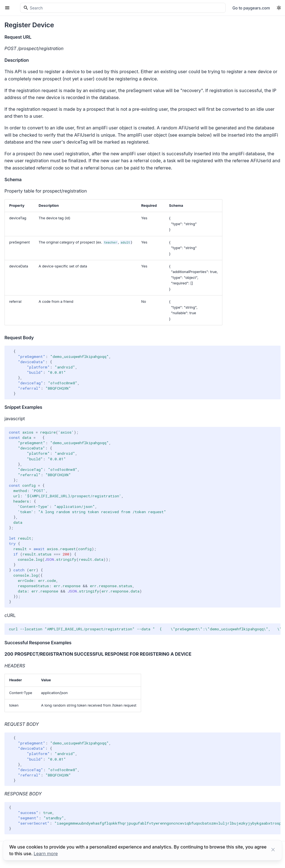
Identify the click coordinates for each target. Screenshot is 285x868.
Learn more (46, 854)
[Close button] (273, 850)
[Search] (123, 8)
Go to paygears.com (251, 8)
